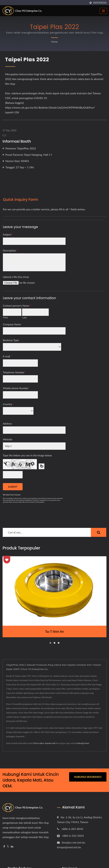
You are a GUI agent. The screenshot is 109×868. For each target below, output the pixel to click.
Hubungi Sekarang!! (88, 777)
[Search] (47, 532)
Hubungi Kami (83, 743)
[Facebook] (4, 846)
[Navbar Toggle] (103, 11)
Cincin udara (39, 743)
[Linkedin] (12, 846)
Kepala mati (50, 743)
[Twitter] (8, 846)
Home (54, 42)
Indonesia (100, 3)
